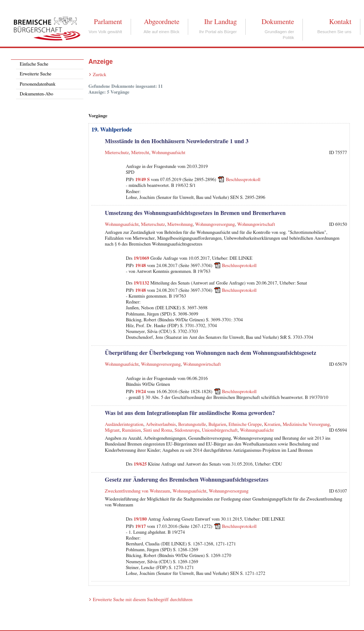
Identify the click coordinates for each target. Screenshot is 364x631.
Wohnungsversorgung (215, 225)
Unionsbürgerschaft (220, 430)
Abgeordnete (162, 22)
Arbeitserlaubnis (161, 425)
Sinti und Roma (158, 430)
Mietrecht (140, 153)
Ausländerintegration (124, 425)
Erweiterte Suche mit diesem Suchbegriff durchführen (143, 600)
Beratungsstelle (192, 425)
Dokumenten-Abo (36, 94)
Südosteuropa (187, 430)
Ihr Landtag (220, 22)
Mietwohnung (180, 225)
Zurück (100, 75)
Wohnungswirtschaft (256, 225)
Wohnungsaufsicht (168, 153)
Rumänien (131, 430)
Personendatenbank (37, 84)
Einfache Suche (34, 64)
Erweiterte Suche (35, 74)
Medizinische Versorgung (306, 425)
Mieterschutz (117, 153)
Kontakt (340, 22)
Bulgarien (217, 425)
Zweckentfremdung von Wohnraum (138, 491)
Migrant (112, 430)
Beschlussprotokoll (243, 180)
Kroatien (272, 425)
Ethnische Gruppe (245, 425)
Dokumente (278, 22)
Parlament (108, 22)
